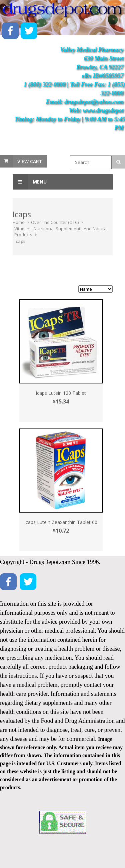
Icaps (20, 241)
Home (19, 222)
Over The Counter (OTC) (55, 222)
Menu (30, 182)
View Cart (30, 161)
